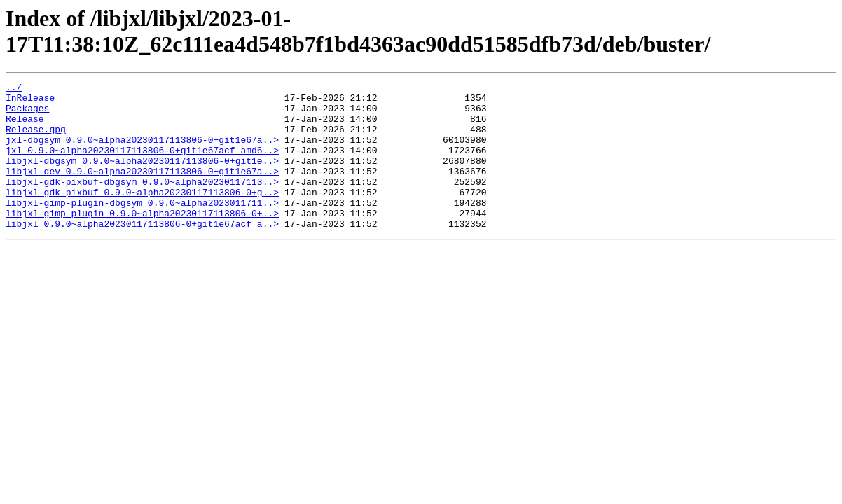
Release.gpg (36, 139)
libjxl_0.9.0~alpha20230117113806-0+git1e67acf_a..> (142, 253)
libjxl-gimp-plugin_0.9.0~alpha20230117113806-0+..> (142, 240)
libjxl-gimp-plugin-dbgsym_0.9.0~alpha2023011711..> (142, 227)
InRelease (30, 101)
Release (25, 127)
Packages (27, 114)
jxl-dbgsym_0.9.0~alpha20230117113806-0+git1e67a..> (142, 152)
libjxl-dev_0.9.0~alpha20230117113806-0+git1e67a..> (142, 190)
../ (14, 89)
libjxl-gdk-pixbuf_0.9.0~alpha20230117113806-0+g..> (142, 215)
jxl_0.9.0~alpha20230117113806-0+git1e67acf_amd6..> (142, 164)
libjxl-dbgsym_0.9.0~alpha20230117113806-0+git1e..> (142, 177)
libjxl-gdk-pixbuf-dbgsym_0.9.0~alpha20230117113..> (142, 202)
